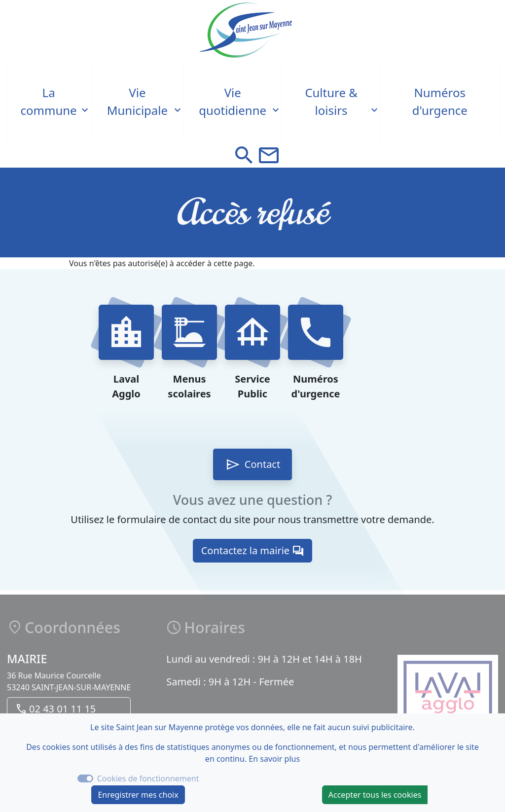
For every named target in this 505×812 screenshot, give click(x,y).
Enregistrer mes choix (138, 795)
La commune (49, 101)
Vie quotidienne (233, 101)
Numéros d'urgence (440, 101)
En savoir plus (274, 759)
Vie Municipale (137, 101)
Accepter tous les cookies (375, 795)
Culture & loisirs (331, 101)
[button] (244, 155)
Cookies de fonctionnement (148, 778)
